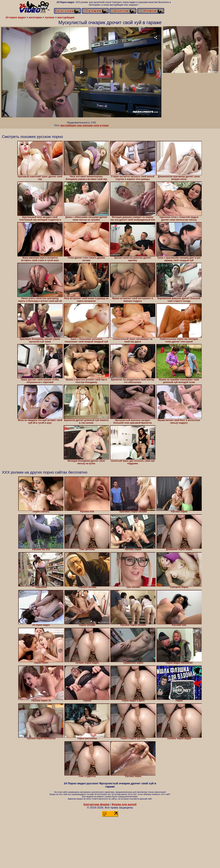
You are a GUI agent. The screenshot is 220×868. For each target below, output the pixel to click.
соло (96, 125)
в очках (104, 125)
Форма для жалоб (124, 804)
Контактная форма (96, 804)
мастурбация (68, 125)
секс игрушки (85, 125)
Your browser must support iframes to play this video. (81, 74)
